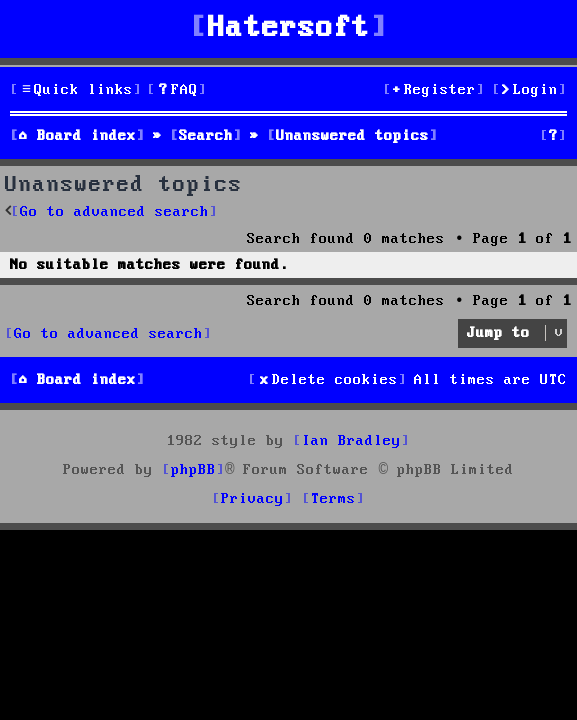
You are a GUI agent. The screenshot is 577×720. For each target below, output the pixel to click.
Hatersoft (289, 28)
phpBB (193, 470)
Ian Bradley (351, 441)
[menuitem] (177, 90)
